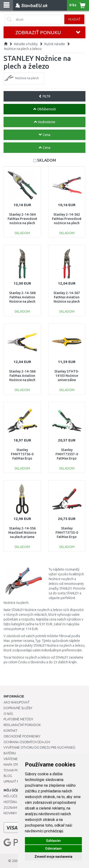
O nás (8, 714)
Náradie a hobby (26, 44)
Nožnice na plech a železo (23, 49)
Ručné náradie (55, 44)
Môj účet (11, 796)
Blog (8, 776)
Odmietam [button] (53, 849)
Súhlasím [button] (53, 841)
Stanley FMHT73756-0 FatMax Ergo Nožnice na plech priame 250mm (22, 458)
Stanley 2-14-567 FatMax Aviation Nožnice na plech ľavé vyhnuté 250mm (67, 302)
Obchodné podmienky (22, 736)
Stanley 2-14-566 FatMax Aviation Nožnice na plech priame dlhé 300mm (22, 380)
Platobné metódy (18, 719)
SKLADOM (47, 160)
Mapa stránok (15, 765)
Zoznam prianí (15, 808)
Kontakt (10, 731)
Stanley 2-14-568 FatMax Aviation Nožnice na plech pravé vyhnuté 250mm (22, 302)
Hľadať (74, 19)
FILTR (44, 96)
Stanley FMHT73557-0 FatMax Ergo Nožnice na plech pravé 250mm (67, 458)
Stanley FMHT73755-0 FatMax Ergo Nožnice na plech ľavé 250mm (67, 537)
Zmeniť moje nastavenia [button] (53, 857)
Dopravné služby (18, 708)
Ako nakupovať (17, 702)
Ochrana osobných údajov (27, 742)
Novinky (10, 813)
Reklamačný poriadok (22, 725)
